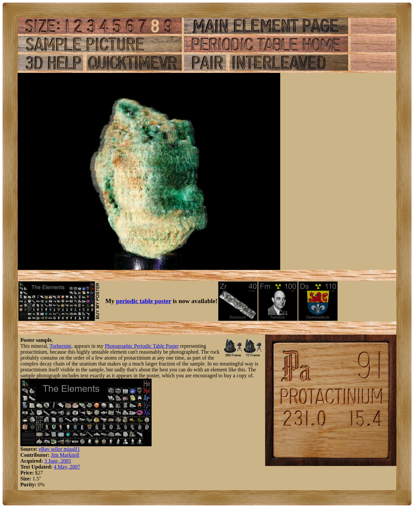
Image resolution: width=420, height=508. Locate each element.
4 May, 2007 (67, 467)
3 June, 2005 (58, 461)
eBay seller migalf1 (59, 449)
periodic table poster (144, 301)
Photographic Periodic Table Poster (142, 346)
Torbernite (60, 346)
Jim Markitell (65, 455)
